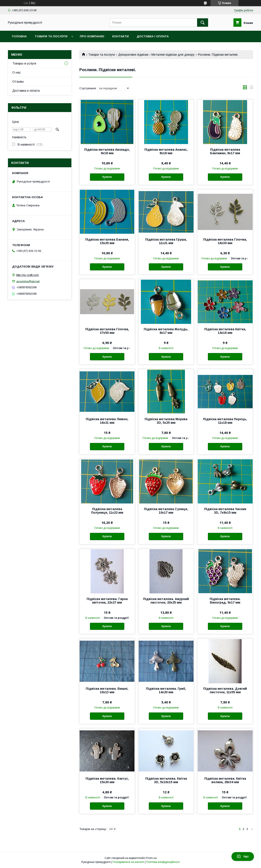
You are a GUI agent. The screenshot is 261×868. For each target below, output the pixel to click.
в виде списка (251, 88)
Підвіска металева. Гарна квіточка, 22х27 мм (107, 601)
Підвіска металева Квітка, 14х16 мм (225, 331)
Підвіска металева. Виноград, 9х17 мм (225, 601)
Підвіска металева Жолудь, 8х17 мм (166, 331)
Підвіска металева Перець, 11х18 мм (225, 421)
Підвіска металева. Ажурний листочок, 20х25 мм (166, 601)
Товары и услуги (24, 63)
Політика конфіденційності (163, 862)
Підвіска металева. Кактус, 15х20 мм (107, 780)
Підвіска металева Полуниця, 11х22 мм (107, 511)
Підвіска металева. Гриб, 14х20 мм (166, 690)
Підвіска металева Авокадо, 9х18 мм (107, 151)
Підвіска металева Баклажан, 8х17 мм (225, 151)
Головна (19, 36)
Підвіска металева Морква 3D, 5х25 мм (166, 421)
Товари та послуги (51, 36)
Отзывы (18, 82)
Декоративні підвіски (133, 55)
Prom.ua (151, 858)
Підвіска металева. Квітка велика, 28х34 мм (225, 780)
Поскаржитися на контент (128, 862)
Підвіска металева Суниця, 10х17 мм (166, 511)
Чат (243, 857)
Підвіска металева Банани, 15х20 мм (107, 241)
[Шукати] (203, 23)
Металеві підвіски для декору (173, 55)
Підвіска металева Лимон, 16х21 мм (107, 421)
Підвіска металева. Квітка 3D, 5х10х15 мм (166, 780)
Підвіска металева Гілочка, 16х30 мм (225, 241)
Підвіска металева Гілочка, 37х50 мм (107, 331)
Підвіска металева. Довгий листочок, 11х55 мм (225, 690)
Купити (107, 177)
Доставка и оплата (26, 91)
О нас (17, 72)
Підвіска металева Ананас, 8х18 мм (166, 151)
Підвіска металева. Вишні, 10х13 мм (107, 690)
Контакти (120, 36)
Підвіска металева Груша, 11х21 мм (166, 241)
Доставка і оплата (153, 36)
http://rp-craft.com (27, 275)
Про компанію (92, 36)
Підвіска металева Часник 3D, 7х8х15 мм (225, 511)
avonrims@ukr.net (28, 281)
